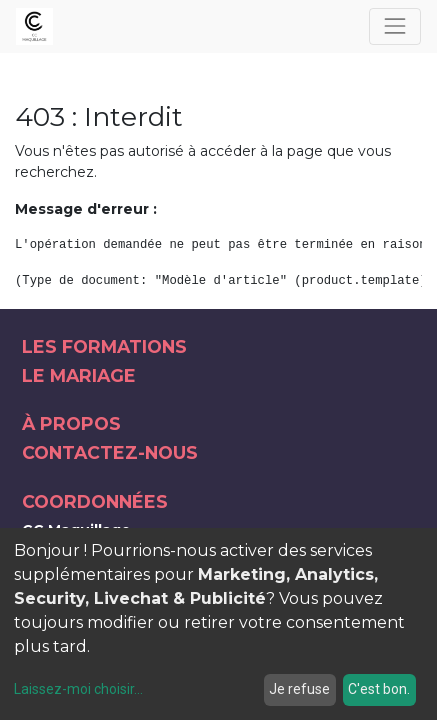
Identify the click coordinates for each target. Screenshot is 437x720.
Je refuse (299, 689)
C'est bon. (379, 689)
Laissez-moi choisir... (78, 689)
